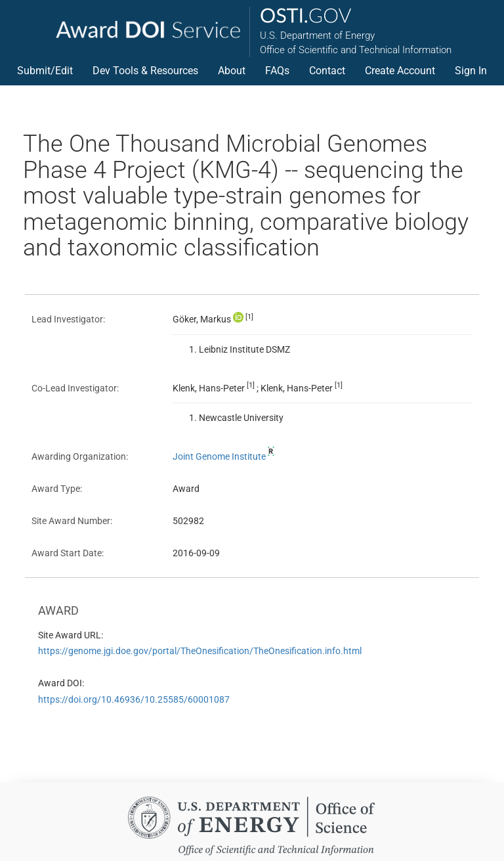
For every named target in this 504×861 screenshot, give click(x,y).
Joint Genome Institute (224, 456)
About (232, 71)
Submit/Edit (45, 71)
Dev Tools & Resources (145, 71)
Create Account (400, 71)
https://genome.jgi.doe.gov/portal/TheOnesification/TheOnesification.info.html (200, 651)
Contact (327, 71)
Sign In (471, 71)
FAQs (277, 71)
